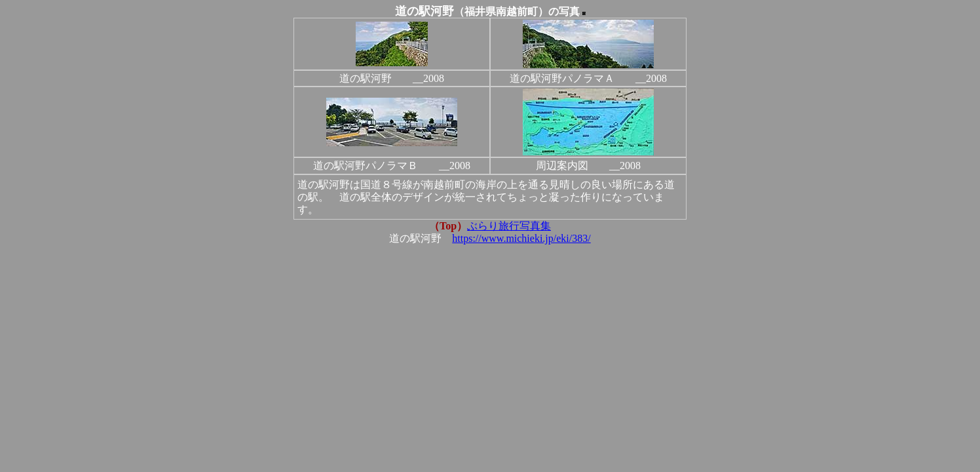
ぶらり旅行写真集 (509, 226)
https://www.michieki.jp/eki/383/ (521, 238)
